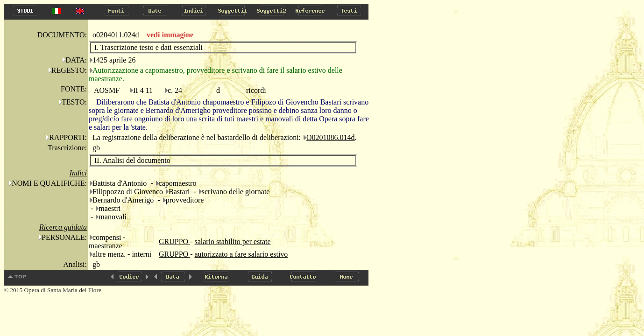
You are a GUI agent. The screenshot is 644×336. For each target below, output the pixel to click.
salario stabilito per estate (232, 241)
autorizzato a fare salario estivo (241, 254)
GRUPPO (174, 241)
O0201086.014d (331, 137)
